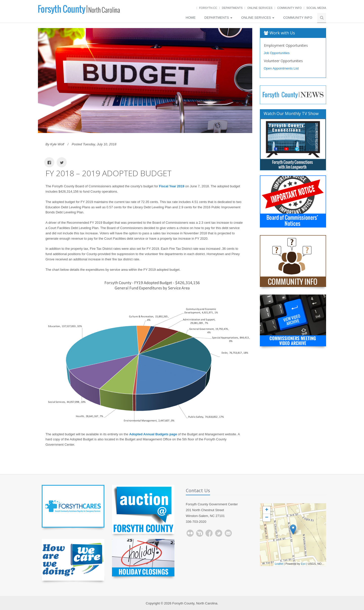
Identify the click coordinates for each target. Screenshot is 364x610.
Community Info (290, 8)
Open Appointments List (281, 68)
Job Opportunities (277, 53)
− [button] (267, 518)
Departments (232, 8)
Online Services (260, 8)
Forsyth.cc (208, 8)
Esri (303, 564)
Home (191, 18)
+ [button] (267, 510)
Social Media (316, 8)
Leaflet (279, 564)
